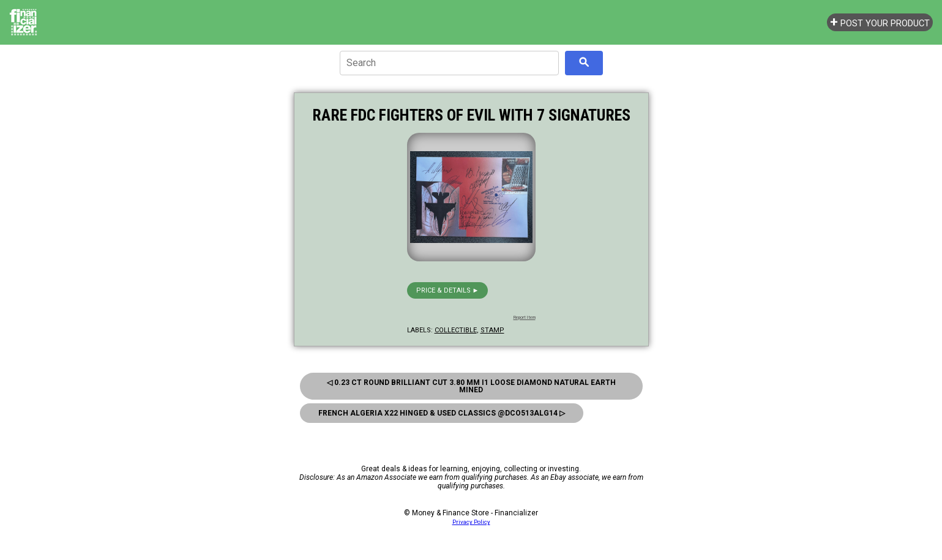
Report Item (525, 318)
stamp (492, 330)
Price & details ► (448, 290)
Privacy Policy (471, 522)
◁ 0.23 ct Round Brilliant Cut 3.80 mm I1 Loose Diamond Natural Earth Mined (471, 386)
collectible (456, 330)
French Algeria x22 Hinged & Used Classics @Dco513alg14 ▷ (442, 413)
